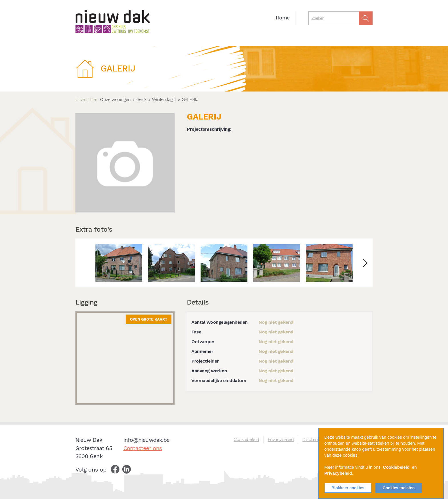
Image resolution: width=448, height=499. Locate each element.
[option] (119, 263)
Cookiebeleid (246, 439)
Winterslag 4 (164, 99)
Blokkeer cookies (348, 488)
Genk (141, 99)
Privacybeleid (281, 439)
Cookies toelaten (399, 488)
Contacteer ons (143, 448)
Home (283, 18)
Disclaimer (313, 439)
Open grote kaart (149, 319)
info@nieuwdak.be (146, 440)
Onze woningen (115, 99)
